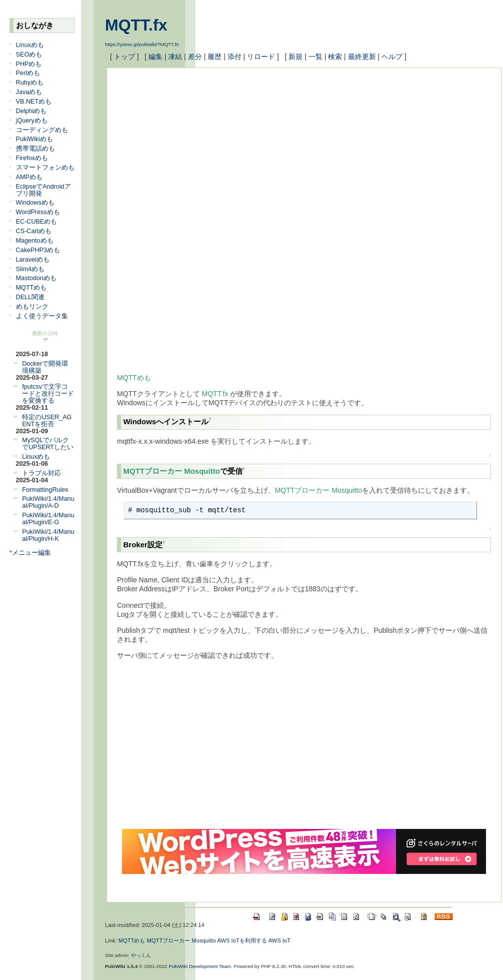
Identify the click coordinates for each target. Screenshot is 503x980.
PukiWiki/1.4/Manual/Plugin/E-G (48, 519)
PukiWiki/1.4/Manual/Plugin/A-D (48, 502)
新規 (295, 57)
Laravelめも (33, 260)
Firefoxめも (32, 158)
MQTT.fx (136, 25)
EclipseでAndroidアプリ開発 (43, 190)
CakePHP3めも (38, 250)
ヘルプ (392, 57)
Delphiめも (31, 111)
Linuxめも (30, 45)
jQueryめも (32, 121)
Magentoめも (35, 241)
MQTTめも (31, 288)
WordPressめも (38, 212)
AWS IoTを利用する (242, 940)
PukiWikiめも (34, 139)
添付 (234, 57)
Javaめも (29, 92)
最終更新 (362, 57)
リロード (261, 57)
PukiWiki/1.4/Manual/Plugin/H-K (48, 535)
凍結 (175, 57)
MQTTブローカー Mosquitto (172, 471)
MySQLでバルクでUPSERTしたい (48, 444)
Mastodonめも (36, 278)
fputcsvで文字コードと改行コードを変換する (48, 394)
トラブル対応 (41, 473)
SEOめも (29, 55)
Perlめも (28, 73)
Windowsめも (35, 203)
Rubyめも (30, 83)
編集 (155, 57)
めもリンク (32, 307)
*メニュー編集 (30, 553)
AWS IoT (279, 940)
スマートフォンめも (45, 168)
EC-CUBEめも (37, 222)
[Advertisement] (296, 148)
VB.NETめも (34, 102)
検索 (335, 57)
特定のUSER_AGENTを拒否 (47, 421)
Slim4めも (30, 269)
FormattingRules (45, 490)
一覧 (315, 57)
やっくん (141, 955)
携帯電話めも (35, 149)
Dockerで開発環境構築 (45, 367)
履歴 (214, 57)
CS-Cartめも (34, 231)
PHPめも (29, 64)
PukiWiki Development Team (200, 966)
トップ (124, 57)
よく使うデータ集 (42, 316)
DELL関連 (30, 297)
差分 (195, 57)
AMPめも (29, 177)
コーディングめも (42, 130)
